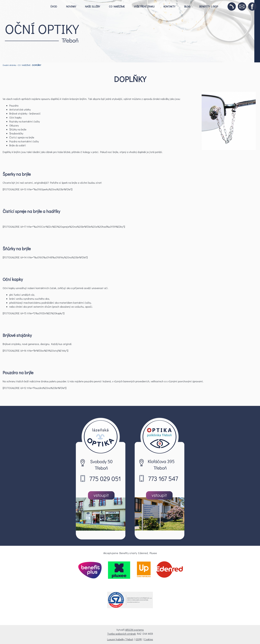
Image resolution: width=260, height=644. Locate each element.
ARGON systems (134, 630)
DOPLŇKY (37, 65)
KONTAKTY (169, 6)
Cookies (149, 639)
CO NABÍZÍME (117, 6)
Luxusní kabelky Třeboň (120, 639)
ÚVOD (54, 6)
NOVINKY (71, 6)
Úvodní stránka (9, 65)
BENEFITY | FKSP (209, 6)
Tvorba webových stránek (121, 634)
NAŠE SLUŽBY (93, 6)
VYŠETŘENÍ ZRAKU (144, 6)
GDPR (139, 639)
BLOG (187, 6)
